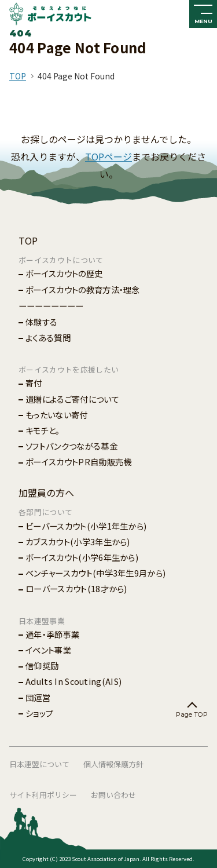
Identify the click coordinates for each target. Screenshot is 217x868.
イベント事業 (48, 650)
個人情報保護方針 (113, 764)
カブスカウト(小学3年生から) (78, 541)
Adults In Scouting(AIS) (73, 681)
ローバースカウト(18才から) (76, 588)
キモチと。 (43, 430)
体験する (41, 322)
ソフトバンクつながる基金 (71, 446)
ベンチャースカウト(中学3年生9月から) (95, 573)
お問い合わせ (113, 795)
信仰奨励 (42, 665)
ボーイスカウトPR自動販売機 (78, 462)
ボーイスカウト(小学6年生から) (82, 557)
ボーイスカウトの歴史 (64, 273)
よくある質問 (48, 338)
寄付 (34, 383)
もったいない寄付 (57, 415)
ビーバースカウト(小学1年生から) (86, 526)
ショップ (39, 713)
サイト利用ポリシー (43, 795)
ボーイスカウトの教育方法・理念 (83, 289)
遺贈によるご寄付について (72, 399)
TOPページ (108, 156)
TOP (18, 76)
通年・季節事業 (52, 634)
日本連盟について (39, 764)
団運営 (38, 697)
